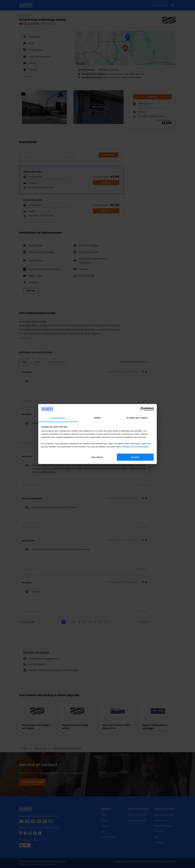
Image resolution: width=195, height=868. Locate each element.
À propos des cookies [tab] (137, 418)
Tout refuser (97, 457)
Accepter (135, 457)
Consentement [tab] (58, 418)
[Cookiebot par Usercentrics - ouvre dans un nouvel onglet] (142, 409)
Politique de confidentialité (135, 447)
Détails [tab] (97, 418)
